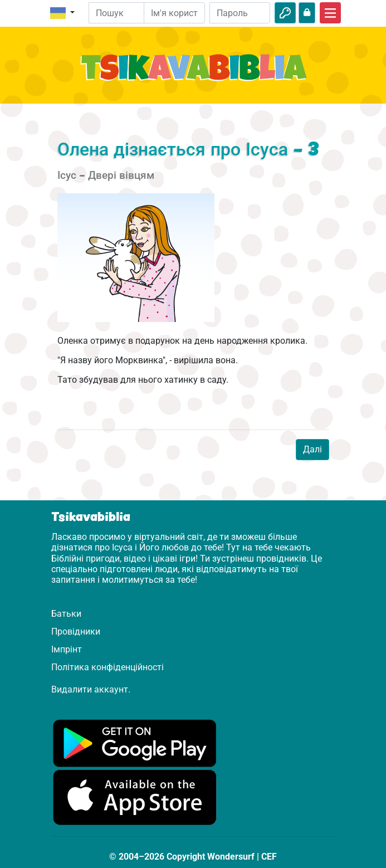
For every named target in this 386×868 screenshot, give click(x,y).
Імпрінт (67, 649)
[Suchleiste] (124, 13)
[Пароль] (240, 13)
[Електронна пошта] (174, 13)
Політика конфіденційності (108, 667)
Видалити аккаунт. (91, 689)
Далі (312, 449)
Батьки (66, 614)
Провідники (76, 632)
